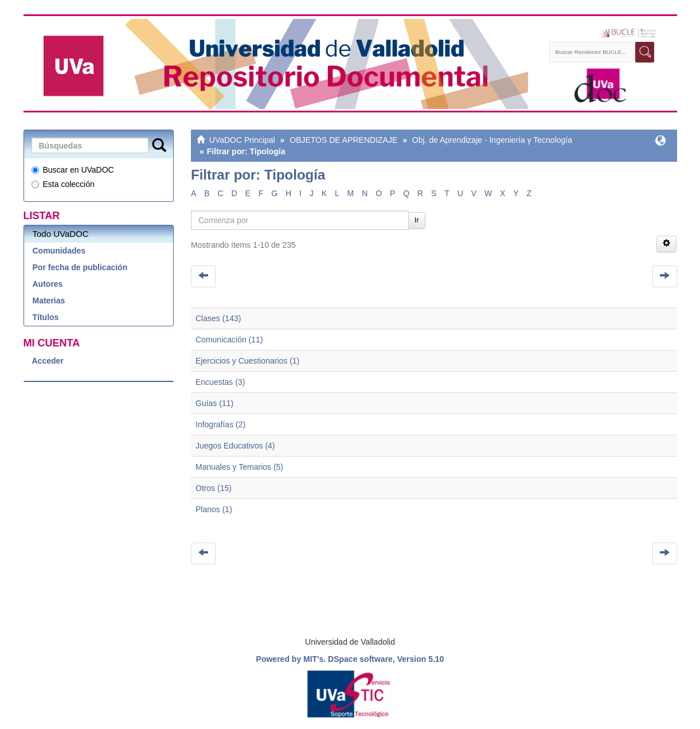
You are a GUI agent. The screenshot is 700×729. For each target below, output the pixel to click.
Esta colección (63, 184)
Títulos (46, 317)
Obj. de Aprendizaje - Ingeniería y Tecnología (492, 140)
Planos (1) (214, 509)
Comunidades (59, 251)
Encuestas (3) (220, 382)
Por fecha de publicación (80, 267)
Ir (417, 220)
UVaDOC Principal (242, 140)
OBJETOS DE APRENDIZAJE (343, 140)
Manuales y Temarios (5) (239, 467)
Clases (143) (218, 318)
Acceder (48, 361)
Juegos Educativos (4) (235, 446)
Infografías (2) (220, 424)
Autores (48, 284)
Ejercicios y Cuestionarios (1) (247, 361)
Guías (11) (214, 403)
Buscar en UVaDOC (73, 170)
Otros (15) (214, 488)
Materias (49, 301)
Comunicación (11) (229, 340)
